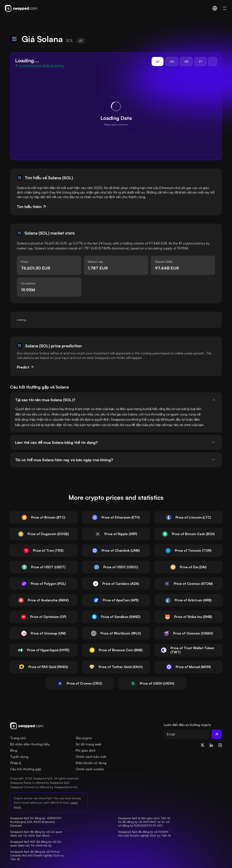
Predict (25, 367)
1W (172, 61)
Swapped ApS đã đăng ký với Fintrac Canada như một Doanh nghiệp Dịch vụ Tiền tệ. (37, 855)
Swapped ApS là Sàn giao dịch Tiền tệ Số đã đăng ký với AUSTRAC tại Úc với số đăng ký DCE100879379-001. (144, 822)
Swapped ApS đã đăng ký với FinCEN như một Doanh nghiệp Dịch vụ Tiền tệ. (145, 834)
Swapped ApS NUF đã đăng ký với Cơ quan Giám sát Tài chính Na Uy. (36, 843)
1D (158, 61)
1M (186, 61)
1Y (200, 61)
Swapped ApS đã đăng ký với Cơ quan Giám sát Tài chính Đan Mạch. (37, 834)
